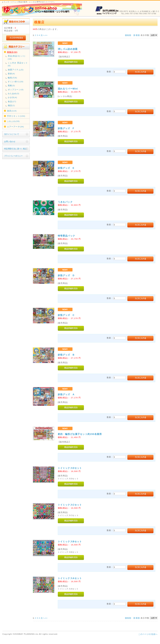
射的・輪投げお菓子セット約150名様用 (80, 434)
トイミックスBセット (70, 541)
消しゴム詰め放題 (68, 49)
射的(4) (11, 74)
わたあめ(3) (14, 93)
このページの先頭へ (148, 634)
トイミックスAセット (70, 578)
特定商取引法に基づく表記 (15, 149)
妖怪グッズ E (66, 168)
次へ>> (44, 35)
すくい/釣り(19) (16, 82)
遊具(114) (12, 111)
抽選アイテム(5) (16, 70)
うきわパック (65, 202)
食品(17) (12, 101)
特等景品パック (66, 236)
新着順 (137, 35)
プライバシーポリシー (13, 156)
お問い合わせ (10, 141)
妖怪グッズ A (66, 394)
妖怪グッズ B (66, 355)
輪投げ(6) (12, 78)
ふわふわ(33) (13, 121)
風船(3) (11, 85)
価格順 (128, 35)
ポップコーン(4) (16, 90)
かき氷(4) (12, 97)
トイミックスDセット (70, 468)
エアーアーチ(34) (16, 127)
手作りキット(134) (16, 116)
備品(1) (11, 105)
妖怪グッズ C (66, 315)
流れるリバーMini (68, 89)
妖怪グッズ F (66, 128)
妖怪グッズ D (66, 275)
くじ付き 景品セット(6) (18, 64)
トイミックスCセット (70, 505)
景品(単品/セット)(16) (17, 57)
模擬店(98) (12, 52)
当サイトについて (12, 134)
